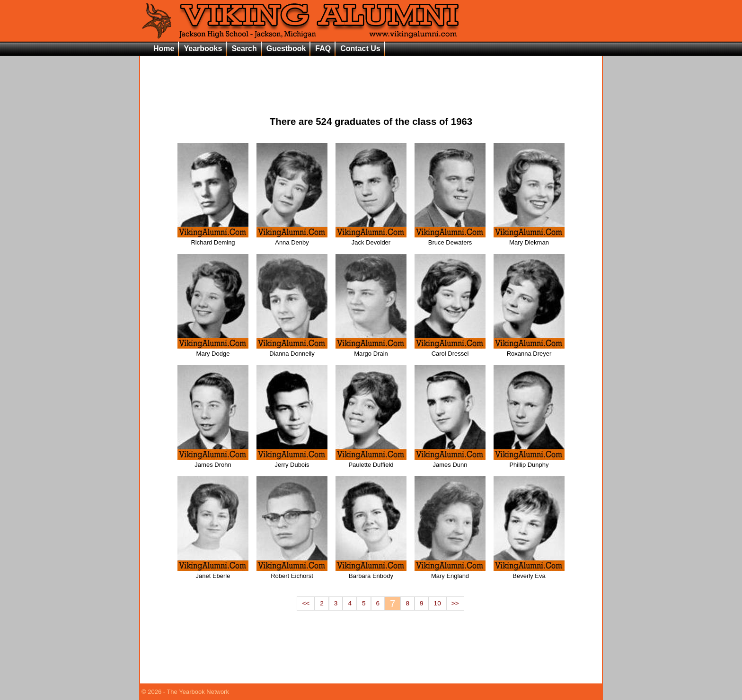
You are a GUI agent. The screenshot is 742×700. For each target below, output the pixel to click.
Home (164, 48)
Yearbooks (203, 48)
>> (455, 603)
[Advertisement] (371, 79)
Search (244, 48)
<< (306, 603)
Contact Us (360, 48)
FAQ (323, 48)
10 (437, 603)
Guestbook (286, 48)
